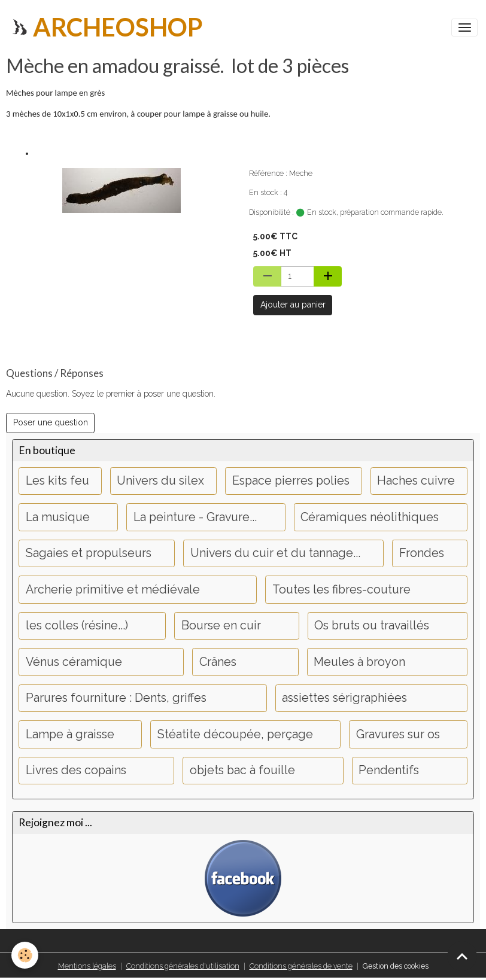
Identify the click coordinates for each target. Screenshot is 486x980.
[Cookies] (25, 955)
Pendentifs (389, 770)
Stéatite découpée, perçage (235, 734)
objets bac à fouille (242, 770)
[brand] (106, 27)
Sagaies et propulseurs (89, 553)
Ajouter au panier (293, 305)
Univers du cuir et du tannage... (275, 553)
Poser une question (51, 422)
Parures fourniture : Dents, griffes (116, 698)
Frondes (422, 553)
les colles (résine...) (77, 626)
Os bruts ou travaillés (372, 626)
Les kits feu (57, 481)
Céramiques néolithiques (370, 517)
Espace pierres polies (291, 481)
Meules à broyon (359, 662)
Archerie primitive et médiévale (113, 590)
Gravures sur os (398, 734)
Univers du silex (160, 481)
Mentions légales (87, 966)
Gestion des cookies (396, 966)
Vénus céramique (74, 662)
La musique (58, 517)
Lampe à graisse (70, 734)
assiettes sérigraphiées (344, 698)
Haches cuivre (416, 481)
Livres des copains (76, 770)
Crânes (218, 662)
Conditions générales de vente (301, 966)
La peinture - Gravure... (195, 517)
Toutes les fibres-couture (341, 590)
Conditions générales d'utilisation (183, 966)
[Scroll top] (462, 956)
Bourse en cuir (221, 626)
